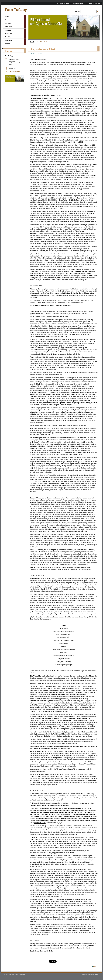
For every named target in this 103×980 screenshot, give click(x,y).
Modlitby (8, 37)
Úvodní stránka (64, 3)
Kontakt (8, 44)
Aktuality (8, 30)
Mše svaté (8, 23)
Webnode (96, 975)
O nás (7, 20)
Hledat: (78, 12)
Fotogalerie (9, 40)
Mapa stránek (79, 3)
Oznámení (8, 27)
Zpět (95, 966)
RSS (90, 3)
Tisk (99, 3)
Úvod (32, 42)
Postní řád (9, 33)
